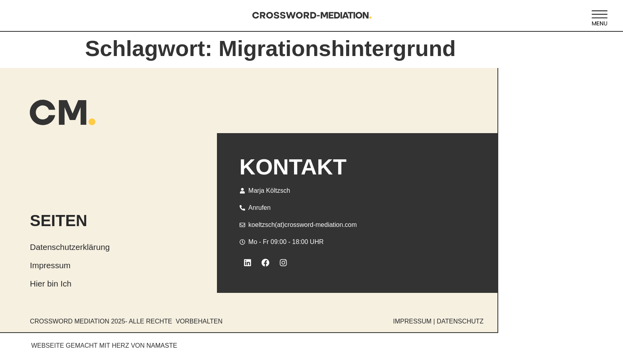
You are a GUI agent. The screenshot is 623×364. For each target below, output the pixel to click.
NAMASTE (162, 346)
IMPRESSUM (412, 321)
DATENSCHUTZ (460, 321)
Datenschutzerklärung (70, 247)
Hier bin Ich (51, 284)
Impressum (50, 265)
